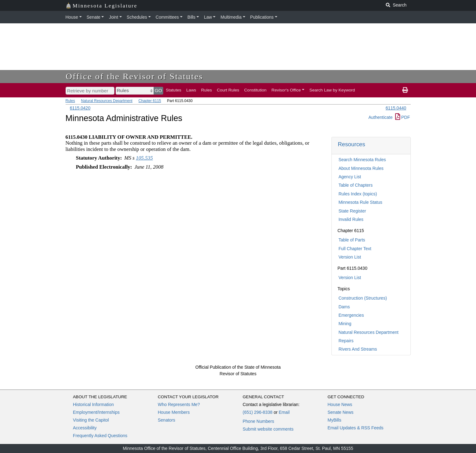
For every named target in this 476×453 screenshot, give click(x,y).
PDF (403, 117)
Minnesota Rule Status (360, 202)
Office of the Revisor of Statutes (135, 76)
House (72, 17)
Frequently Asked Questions (100, 436)
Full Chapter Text (355, 249)
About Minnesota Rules (361, 168)
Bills (192, 17)
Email (284, 412)
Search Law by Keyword (332, 90)
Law (208, 17)
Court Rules (228, 90)
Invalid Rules (351, 219)
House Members (174, 412)
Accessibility (85, 428)
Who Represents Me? (179, 404)
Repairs (346, 341)
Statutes (173, 90)
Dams (344, 307)
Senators (167, 420)
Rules (207, 90)
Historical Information (94, 404)
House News (340, 404)
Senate (94, 17)
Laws (191, 90)
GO (159, 90)
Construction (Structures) (363, 298)
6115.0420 (80, 108)
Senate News (341, 412)
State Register (352, 211)
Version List (350, 257)
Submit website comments (268, 429)
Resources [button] (352, 144)
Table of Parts (352, 240)
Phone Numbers (259, 421)
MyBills (335, 420)
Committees (167, 17)
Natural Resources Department (107, 101)
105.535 (144, 158)
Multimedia (231, 17)
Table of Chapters (356, 185)
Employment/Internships (96, 412)
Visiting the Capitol (91, 420)
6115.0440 (396, 108)
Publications (262, 17)
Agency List (350, 177)
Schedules (137, 17)
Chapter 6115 (150, 101)
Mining (345, 324)
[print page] (405, 90)
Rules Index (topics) (358, 194)
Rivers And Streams (358, 349)
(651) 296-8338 (258, 412)
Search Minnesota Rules (362, 160)
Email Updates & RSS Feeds (356, 428)
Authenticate (381, 117)
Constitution (255, 90)
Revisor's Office (286, 90)
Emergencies (351, 315)
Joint (113, 17)
